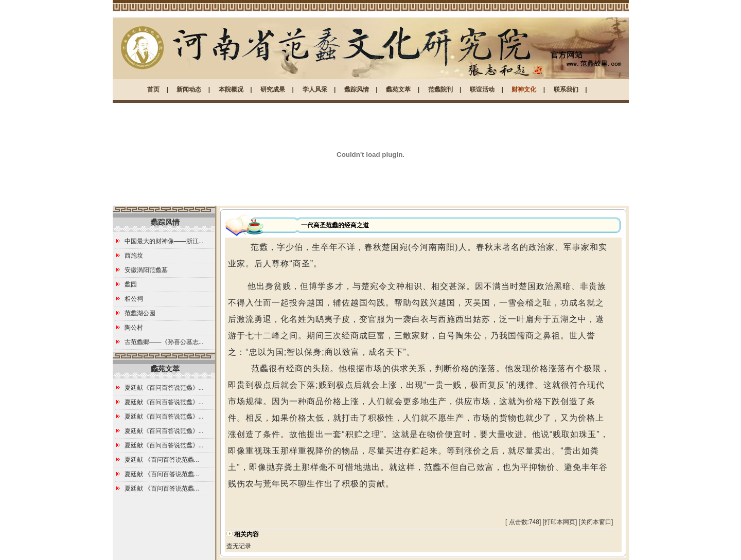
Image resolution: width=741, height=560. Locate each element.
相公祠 (134, 299)
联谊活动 (482, 89)
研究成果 (273, 89)
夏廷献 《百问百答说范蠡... (162, 460)
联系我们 (566, 89)
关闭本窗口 (596, 522)
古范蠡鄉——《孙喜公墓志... (164, 342)
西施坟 (134, 256)
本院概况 (231, 89)
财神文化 (524, 89)
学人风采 (315, 89)
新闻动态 (189, 89)
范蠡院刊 (440, 89)
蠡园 (131, 284)
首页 (153, 89)
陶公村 (134, 328)
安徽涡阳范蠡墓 (146, 270)
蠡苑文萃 (398, 89)
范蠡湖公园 (140, 313)
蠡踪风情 (357, 89)
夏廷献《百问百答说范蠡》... (164, 388)
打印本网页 (560, 522)
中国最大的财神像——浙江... (164, 241)
